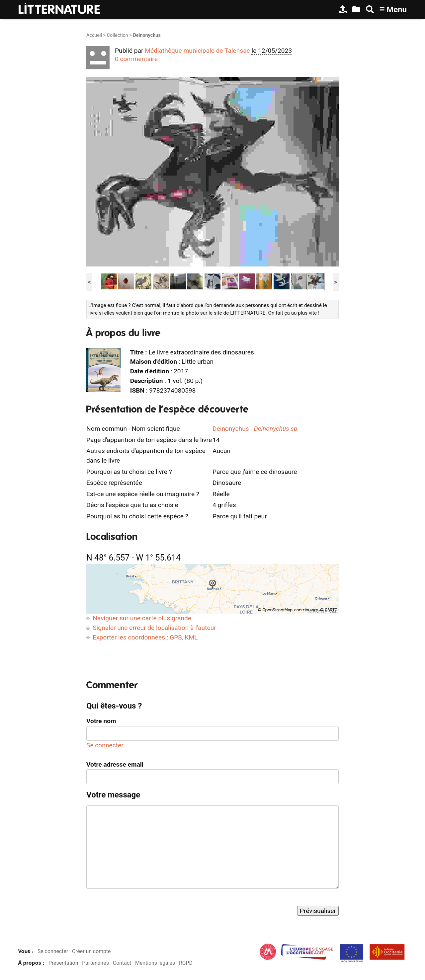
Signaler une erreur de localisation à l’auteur (154, 628)
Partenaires (95, 963)
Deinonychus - (256, 429)
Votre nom (101, 721)
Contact (122, 963)
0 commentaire (136, 59)
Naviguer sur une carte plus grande (142, 618)
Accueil (94, 35)
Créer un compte (91, 951)
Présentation (63, 963)
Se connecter (105, 745)
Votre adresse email (115, 764)
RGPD (186, 963)
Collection (118, 35)
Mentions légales (155, 963)
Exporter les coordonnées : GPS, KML (145, 637)
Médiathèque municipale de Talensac (197, 51)
